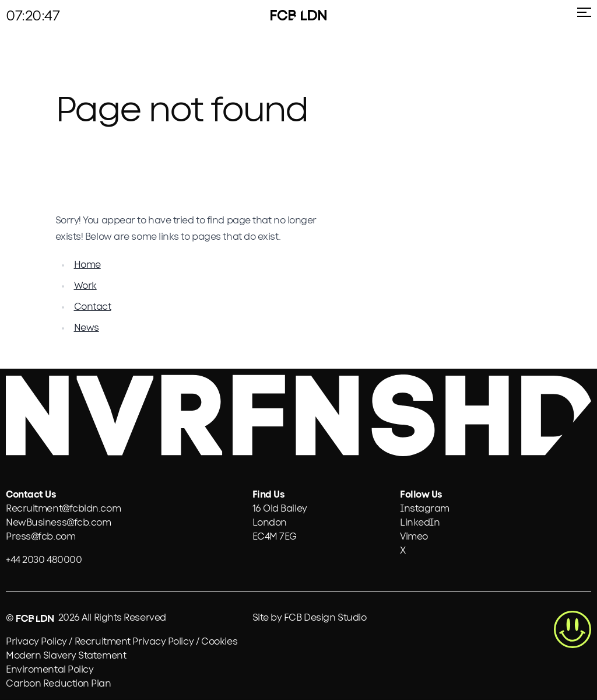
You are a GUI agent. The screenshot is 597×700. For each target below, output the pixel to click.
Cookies (219, 642)
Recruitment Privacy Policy (134, 642)
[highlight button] (573, 629)
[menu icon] (582, 17)
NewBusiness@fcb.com (58, 523)
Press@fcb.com (41, 537)
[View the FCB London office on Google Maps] (280, 523)
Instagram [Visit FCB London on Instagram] (425, 509)
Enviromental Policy (50, 670)
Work (85, 286)
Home (87, 265)
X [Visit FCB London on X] (403, 551)
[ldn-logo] (314, 15)
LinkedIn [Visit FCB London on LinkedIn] (420, 523)
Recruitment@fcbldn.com (63, 509)
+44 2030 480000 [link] (44, 560)
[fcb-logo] (283, 15)
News (87, 328)
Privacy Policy (36, 642)
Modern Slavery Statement (66, 656)
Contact (93, 307)
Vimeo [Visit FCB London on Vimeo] (414, 537)
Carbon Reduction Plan (59, 684)
